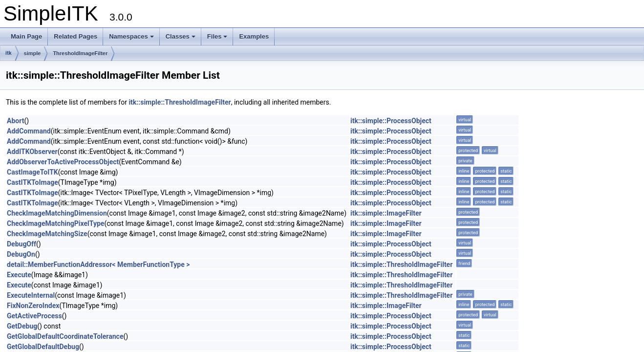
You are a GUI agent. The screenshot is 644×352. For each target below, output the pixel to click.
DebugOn (21, 254)
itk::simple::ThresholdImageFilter (180, 102)
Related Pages (75, 36)
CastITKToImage (32, 182)
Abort (15, 121)
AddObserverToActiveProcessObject (63, 162)
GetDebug (22, 326)
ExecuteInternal (31, 295)
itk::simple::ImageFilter (386, 213)
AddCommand (29, 131)
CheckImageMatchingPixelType (55, 223)
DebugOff (21, 244)
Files (217, 36)
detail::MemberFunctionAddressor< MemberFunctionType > (98, 264)
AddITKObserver (32, 152)
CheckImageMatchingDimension (57, 213)
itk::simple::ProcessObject (391, 121)
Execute (19, 275)
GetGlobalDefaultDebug (43, 347)
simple (32, 53)
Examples (254, 36)
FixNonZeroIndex (33, 306)
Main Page (26, 36)
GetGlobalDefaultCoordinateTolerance (65, 336)
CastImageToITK (32, 172)
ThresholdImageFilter (80, 53)
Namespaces (131, 36)
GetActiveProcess (34, 316)
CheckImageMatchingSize (47, 234)
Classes (181, 36)
